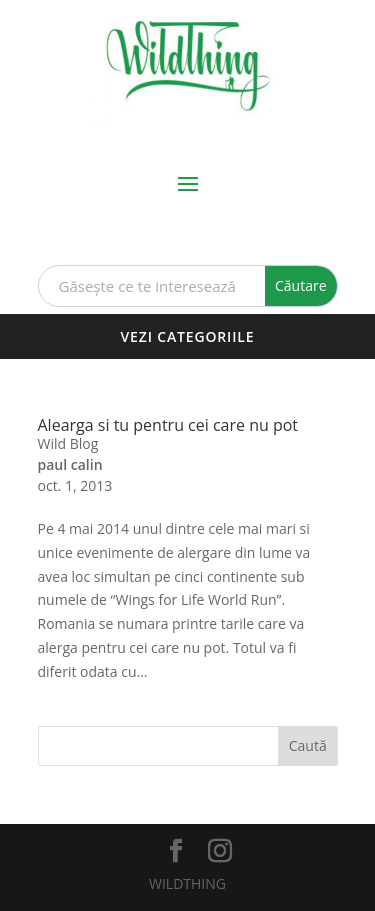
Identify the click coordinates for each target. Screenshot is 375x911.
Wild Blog (68, 443)
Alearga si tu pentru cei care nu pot (168, 425)
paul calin (70, 464)
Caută (308, 745)
